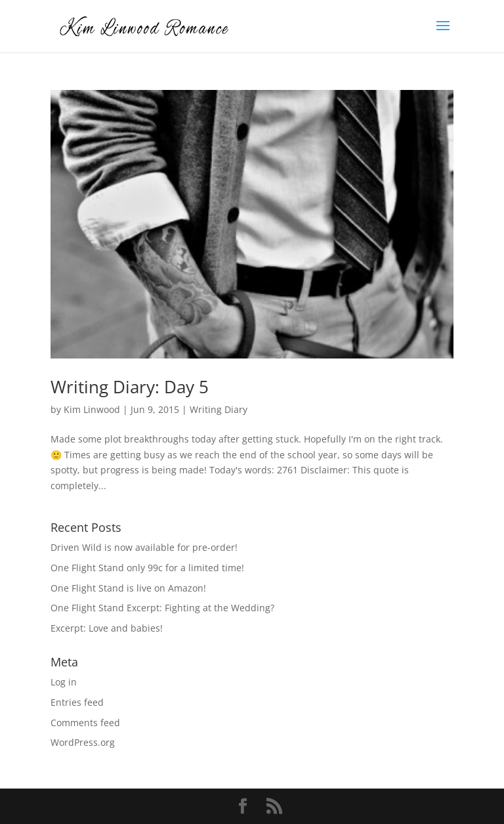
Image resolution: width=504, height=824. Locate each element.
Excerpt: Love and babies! (107, 628)
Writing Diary (219, 409)
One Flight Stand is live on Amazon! (128, 588)
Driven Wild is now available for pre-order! (144, 547)
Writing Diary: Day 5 (130, 387)
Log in (64, 682)
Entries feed (77, 702)
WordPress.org (83, 742)
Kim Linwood (92, 409)
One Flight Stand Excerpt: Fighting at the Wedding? (162, 608)
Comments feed (85, 723)
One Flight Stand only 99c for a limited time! (147, 568)
